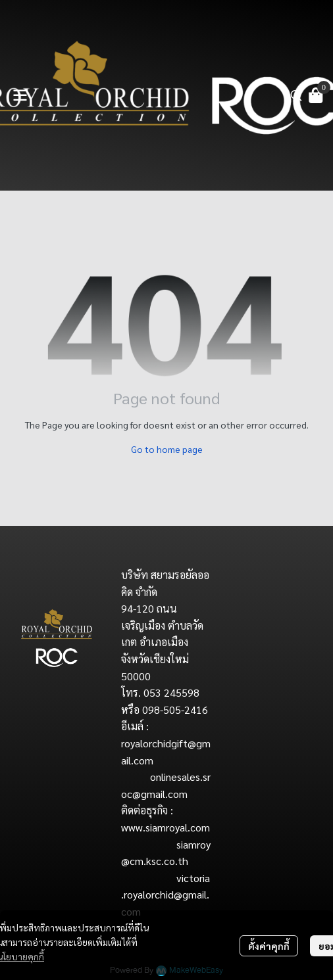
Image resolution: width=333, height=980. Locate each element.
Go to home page (167, 449)
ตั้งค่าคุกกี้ (269, 946)
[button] (296, 95)
